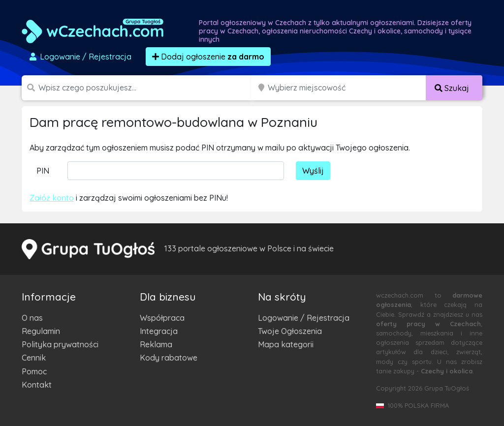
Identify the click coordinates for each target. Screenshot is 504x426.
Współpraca (162, 318)
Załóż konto (52, 198)
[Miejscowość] (347, 88)
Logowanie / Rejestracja (304, 318)
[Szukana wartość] (146, 88)
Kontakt (37, 385)
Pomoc (34, 371)
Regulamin (41, 331)
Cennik (34, 358)
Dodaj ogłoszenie (208, 57)
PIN (43, 171)
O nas (32, 318)
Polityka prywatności (60, 344)
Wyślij (313, 171)
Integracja (159, 331)
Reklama (156, 344)
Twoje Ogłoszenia (290, 331)
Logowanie (80, 57)
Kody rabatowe (169, 358)
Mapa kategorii (286, 344)
